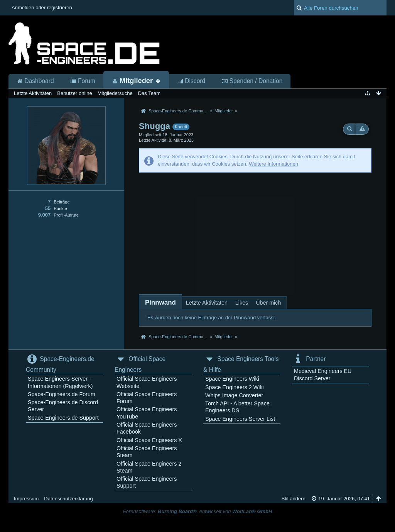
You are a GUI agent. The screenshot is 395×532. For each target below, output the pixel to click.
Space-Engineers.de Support (63, 418)
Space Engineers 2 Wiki (235, 387)
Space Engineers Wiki (232, 379)
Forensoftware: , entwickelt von (198, 511)
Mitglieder (136, 81)
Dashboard (35, 81)
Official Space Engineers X (149, 440)
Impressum (26, 499)
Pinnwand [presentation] (160, 302)
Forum (83, 81)
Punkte (60, 208)
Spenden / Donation (252, 81)
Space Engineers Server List (240, 419)
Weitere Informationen (273, 164)
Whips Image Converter (234, 395)
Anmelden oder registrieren (42, 8)
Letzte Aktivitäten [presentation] (207, 303)
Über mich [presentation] (268, 303)
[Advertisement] (255, 230)
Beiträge (62, 202)
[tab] (160, 302)
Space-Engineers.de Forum (62, 394)
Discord (191, 81)
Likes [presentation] (242, 303)
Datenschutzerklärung (68, 499)
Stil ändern (293, 499)
